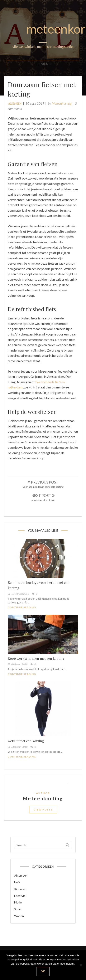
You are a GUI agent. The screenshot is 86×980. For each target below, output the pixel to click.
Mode (19, 911)
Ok (43, 971)
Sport (18, 917)
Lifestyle (20, 904)
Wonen (20, 924)
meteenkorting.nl (43, 29)
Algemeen (15, 104)
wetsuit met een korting (27, 746)
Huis (18, 890)
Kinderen (21, 897)
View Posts (43, 815)
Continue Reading (22, 614)
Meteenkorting (62, 104)
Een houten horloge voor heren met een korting (39, 592)
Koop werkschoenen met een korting (37, 664)
